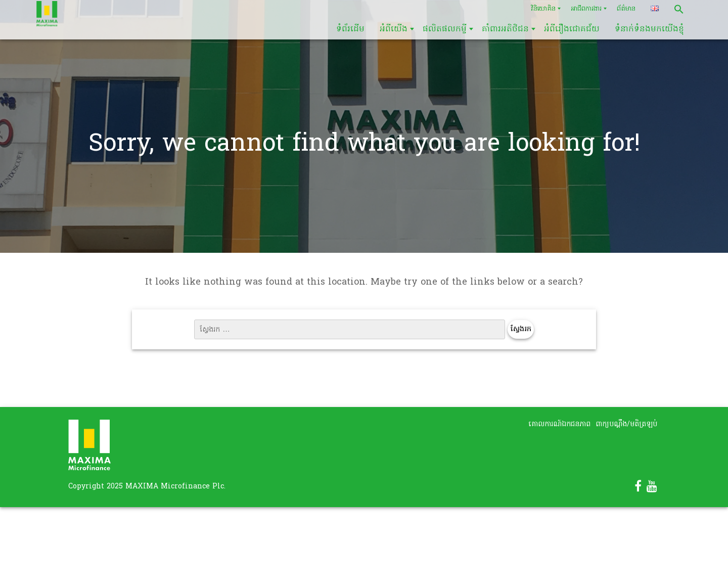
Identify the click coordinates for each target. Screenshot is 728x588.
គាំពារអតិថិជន (505, 29)
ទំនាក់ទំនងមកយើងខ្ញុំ (649, 29)
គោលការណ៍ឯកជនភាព (559, 424)
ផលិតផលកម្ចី (445, 29)
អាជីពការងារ (586, 9)
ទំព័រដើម (350, 29)
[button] (679, 9)
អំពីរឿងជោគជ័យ (572, 29)
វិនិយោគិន (543, 9)
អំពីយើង (394, 29)
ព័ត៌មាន (626, 9)
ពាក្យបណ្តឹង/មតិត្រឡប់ (626, 424)
